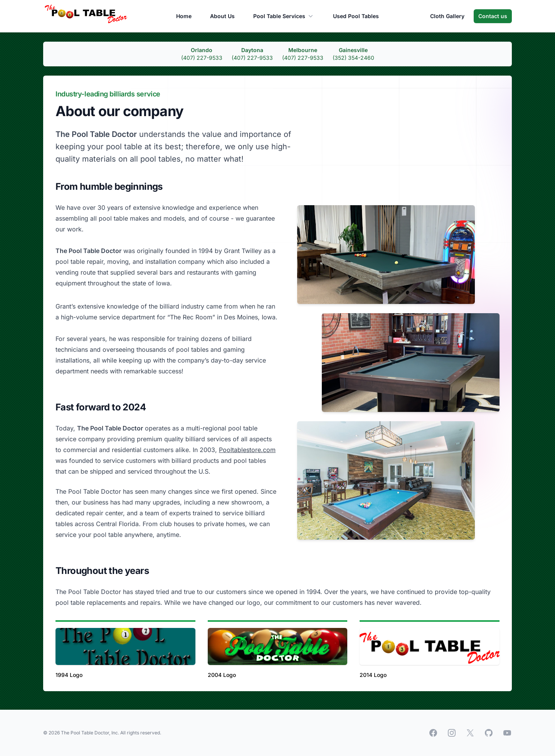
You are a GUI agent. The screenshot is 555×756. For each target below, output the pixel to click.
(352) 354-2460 (353, 58)
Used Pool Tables (356, 16)
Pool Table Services (284, 16)
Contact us (493, 16)
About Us (222, 16)
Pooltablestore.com (247, 450)
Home (184, 16)
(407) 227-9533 (202, 58)
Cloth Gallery (447, 16)
